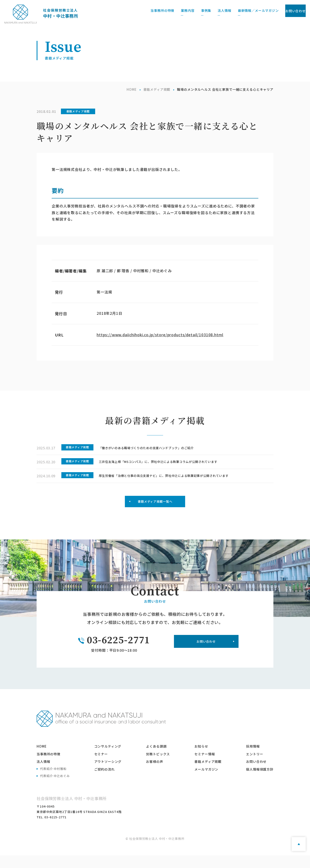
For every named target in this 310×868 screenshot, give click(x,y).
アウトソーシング (108, 774)
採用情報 (253, 759)
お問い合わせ (286, 11)
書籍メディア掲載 (157, 89)
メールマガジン (206, 782)
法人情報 (43, 774)
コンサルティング (108, 759)
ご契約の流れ (105, 782)
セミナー (101, 766)
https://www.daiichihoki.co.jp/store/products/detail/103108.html (160, 335)
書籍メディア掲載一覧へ (155, 512)
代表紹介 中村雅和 (53, 781)
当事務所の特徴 (49, 766)
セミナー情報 (205, 766)
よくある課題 (156, 759)
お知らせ (201, 759)
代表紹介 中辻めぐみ (55, 788)
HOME (132, 89)
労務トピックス (158, 766)
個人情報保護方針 (260, 782)
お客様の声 (154, 774)
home (42, 759)
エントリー (255, 766)
